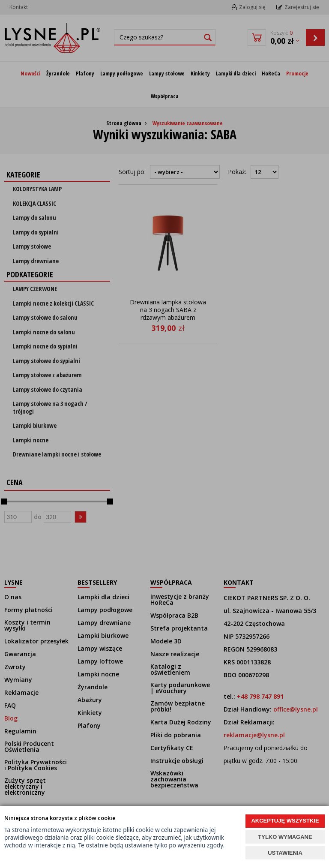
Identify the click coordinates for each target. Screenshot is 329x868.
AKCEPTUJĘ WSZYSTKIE (285, 821)
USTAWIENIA (285, 853)
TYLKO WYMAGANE (285, 837)
